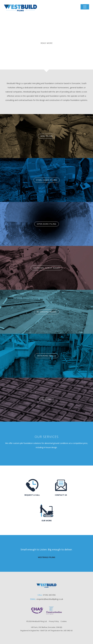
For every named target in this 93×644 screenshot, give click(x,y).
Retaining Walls (46, 356)
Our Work (47, 521)
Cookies (64, 621)
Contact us (61, 495)
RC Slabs (47, 400)
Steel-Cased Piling (47, 180)
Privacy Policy (54, 621)
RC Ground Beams (47, 312)
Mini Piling (47, 136)
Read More (47, 43)
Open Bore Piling (47, 224)
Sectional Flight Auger (46, 268)
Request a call (32, 495)
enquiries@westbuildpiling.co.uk (50, 599)
